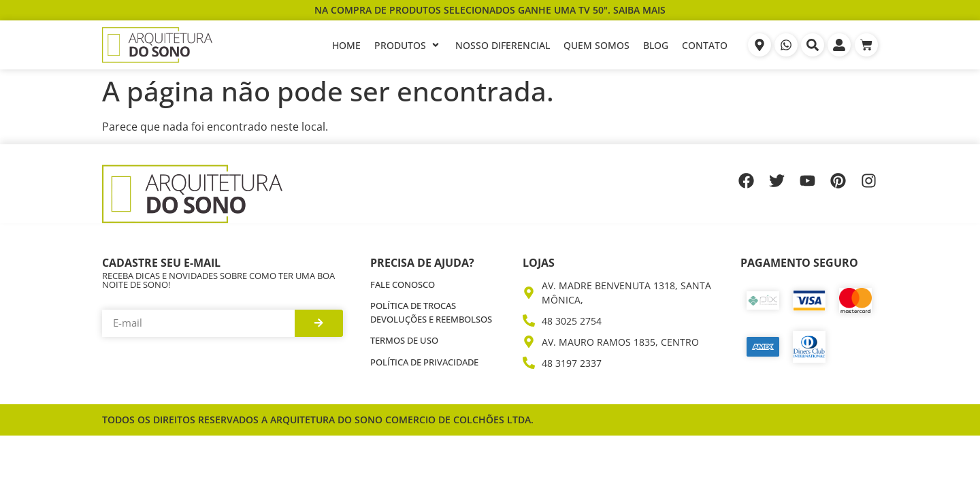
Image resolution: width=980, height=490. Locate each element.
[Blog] (656, 45)
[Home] (346, 45)
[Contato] (705, 45)
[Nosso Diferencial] (503, 45)
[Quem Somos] (597, 45)
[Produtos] (408, 45)
